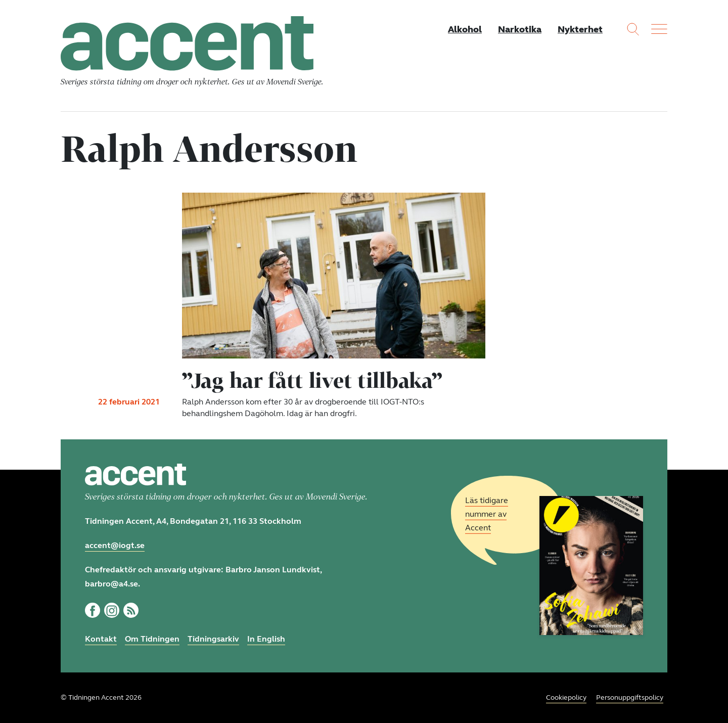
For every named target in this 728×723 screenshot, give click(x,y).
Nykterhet (580, 29)
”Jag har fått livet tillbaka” (312, 380)
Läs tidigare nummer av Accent (487, 514)
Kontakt (101, 639)
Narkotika (520, 29)
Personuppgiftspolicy (630, 697)
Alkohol (465, 29)
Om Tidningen (152, 639)
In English (266, 639)
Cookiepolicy (566, 697)
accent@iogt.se (115, 545)
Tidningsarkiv (213, 639)
